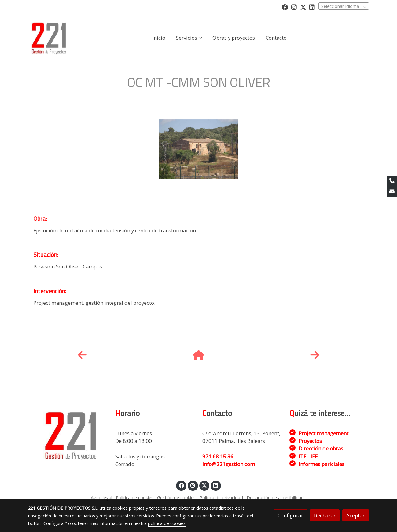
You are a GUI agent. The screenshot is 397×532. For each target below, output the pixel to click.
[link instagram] (294, 7)
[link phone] (392, 181)
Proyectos (310, 441)
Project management (323, 433)
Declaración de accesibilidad (275, 497)
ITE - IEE (308, 456)
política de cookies (167, 523)
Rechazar (325, 515)
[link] (49, 38)
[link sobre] (68, 435)
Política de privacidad (221, 497)
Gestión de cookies (176, 497)
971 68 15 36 (218, 456)
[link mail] (392, 191)
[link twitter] (303, 7)
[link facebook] (285, 7)
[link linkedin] (312, 7)
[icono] (82, 355)
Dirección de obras (321, 448)
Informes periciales (322, 464)
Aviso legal (101, 497)
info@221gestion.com (229, 464)
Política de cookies (135, 497)
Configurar (290, 515)
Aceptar (355, 515)
